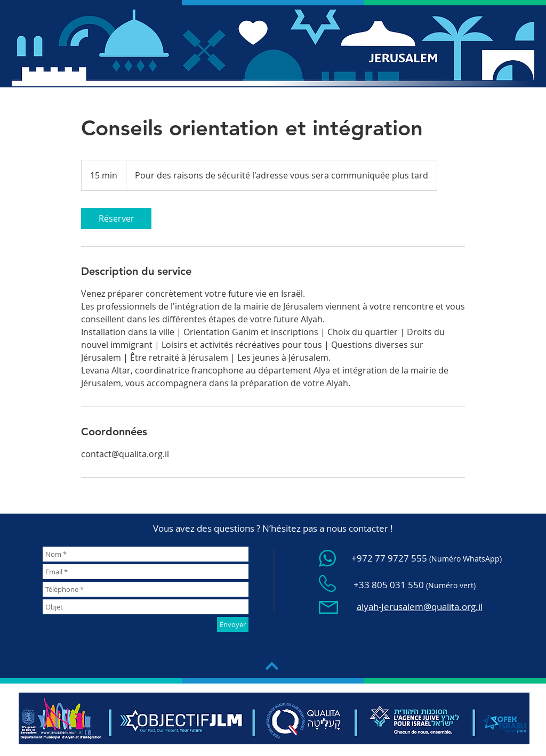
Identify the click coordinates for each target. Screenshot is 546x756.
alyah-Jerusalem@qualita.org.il (420, 607)
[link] (116, 218)
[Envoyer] (233, 624)
